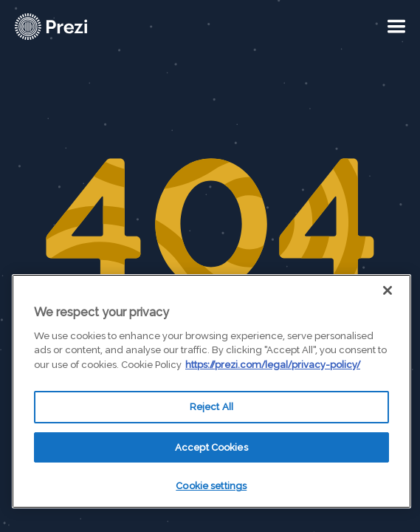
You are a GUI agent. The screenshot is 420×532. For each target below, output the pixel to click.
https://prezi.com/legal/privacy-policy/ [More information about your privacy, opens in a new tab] (273, 365)
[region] (211, 391)
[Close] (388, 290)
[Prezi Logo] (70, 27)
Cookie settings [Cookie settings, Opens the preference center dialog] (211, 486)
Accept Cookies (211, 447)
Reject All (211, 407)
